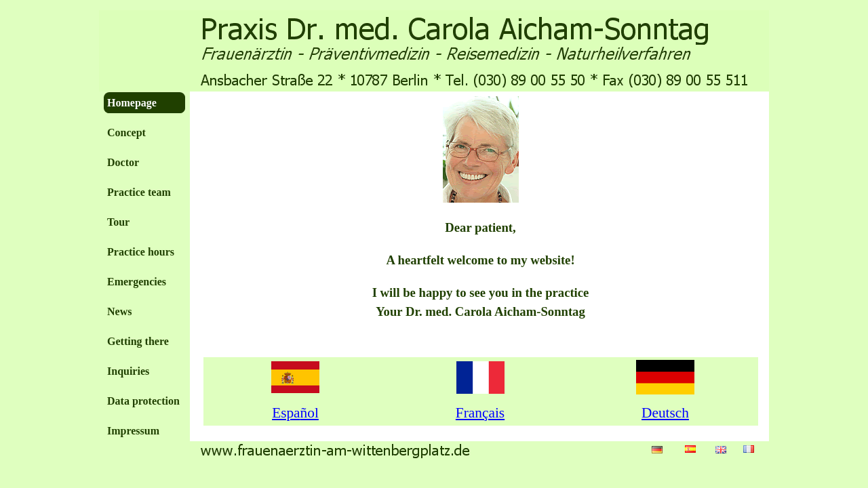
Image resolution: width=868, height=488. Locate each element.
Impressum (133, 431)
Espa (295, 413)
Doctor (123, 162)
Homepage (132, 103)
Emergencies (137, 282)
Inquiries (128, 371)
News (119, 311)
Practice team (139, 192)
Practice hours (141, 252)
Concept (126, 133)
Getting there (138, 341)
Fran (480, 413)
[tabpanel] (481, 222)
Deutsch (665, 413)
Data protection (143, 401)
